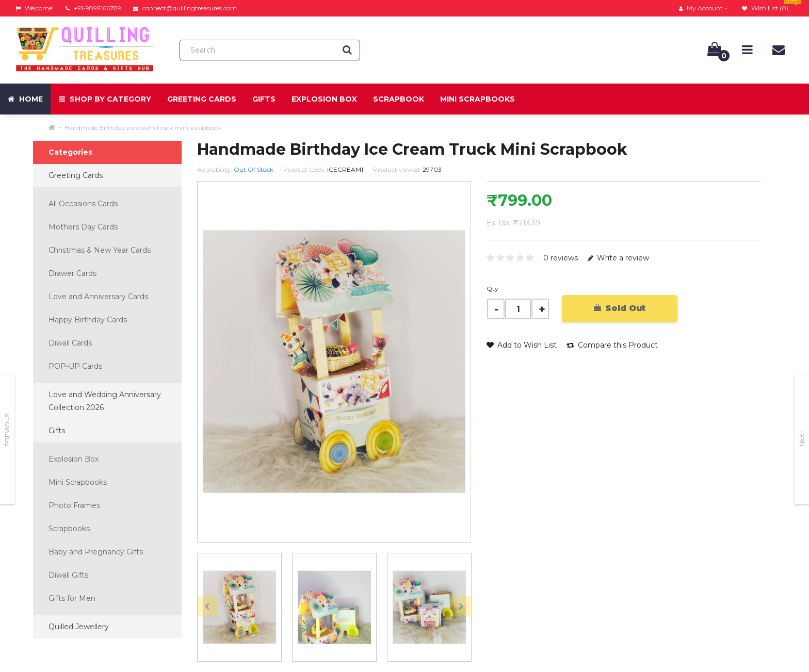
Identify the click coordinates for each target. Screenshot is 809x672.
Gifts (264, 99)
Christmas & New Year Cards (100, 250)
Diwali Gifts (68, 575)
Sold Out (620, 308)
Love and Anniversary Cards (98, 297)
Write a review (618, 258)
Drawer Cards (72, 273)
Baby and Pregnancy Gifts (96, 552)
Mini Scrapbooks (478, 99)
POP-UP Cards (75, 366)
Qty (492, 289)
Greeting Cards (202, 99)
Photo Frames (74, 505)
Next (802, 438)
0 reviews (561, 258)
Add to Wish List (522, 345)
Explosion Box (324, 99)
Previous (7, 430)
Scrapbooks (69, 529)
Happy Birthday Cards (88, 320)
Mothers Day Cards (83, 227)
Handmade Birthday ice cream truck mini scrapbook (143, 128)
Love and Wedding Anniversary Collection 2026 (105, 401)
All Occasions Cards (83, 204)
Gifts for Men (72, 598)
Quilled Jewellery (79, 627)
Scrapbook (399, 99)
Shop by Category (105, 99)
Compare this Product (612, 345)
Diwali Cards (70, 343)
